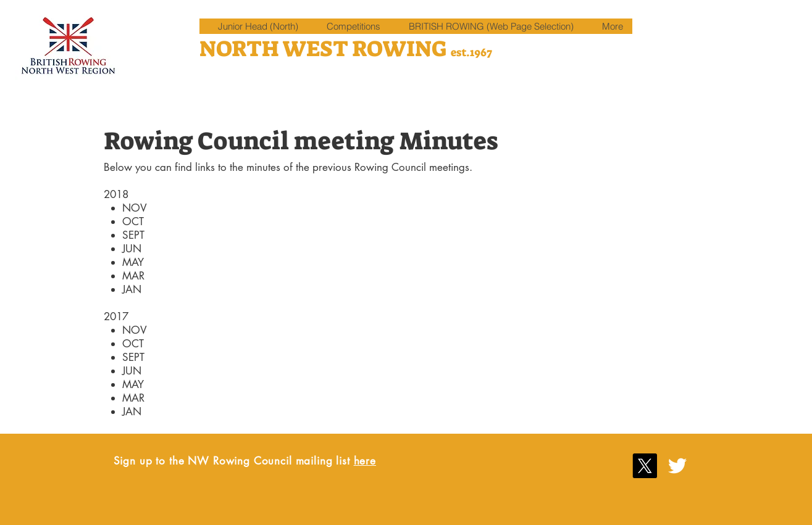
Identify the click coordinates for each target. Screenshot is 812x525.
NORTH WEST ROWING (325, 48)
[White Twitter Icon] (677, 466)
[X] (645, 466)
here (365, 461)
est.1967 (471, 52)
